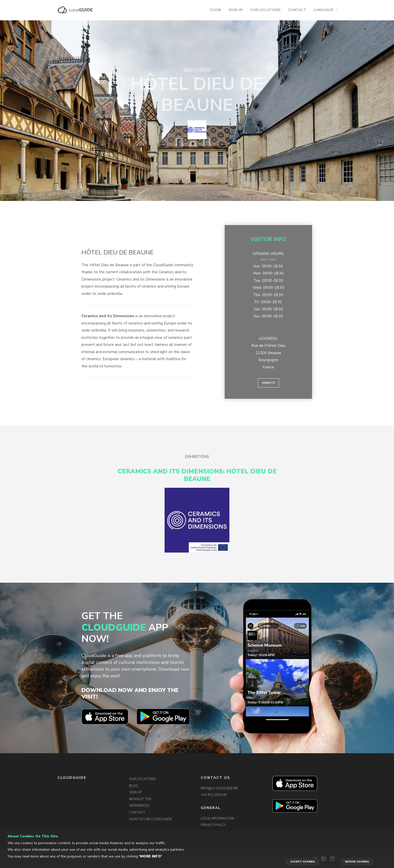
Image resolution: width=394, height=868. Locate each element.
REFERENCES (139, 806)
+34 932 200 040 (214, 795)
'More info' (150, 856)
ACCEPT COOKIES (303, 862)
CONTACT (297, 10)
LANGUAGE (324, 10)
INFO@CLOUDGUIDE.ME (219, 788)
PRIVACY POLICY (213, 825)
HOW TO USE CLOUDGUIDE (151, 819)
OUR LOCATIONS (265, 10)
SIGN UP (236, 10)
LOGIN (215, 10)
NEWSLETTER (140, 799)
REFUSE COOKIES (357, 862)
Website (268, 383)
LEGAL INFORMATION (217, 819)
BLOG (134, 786)
